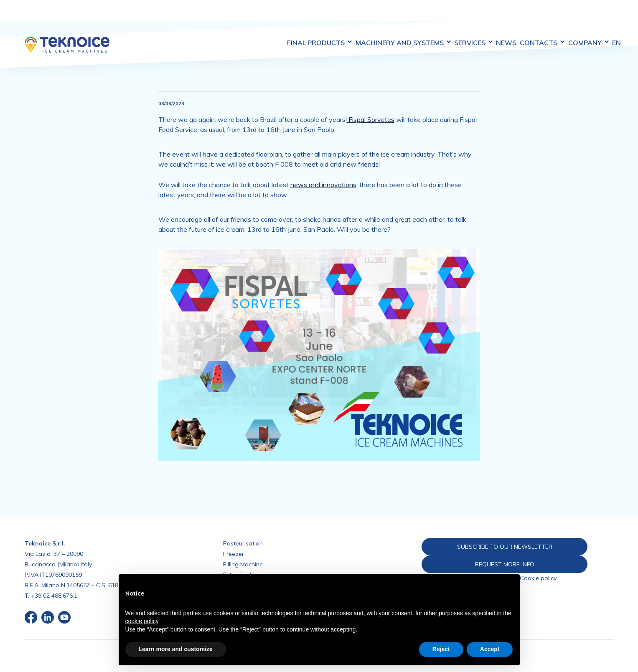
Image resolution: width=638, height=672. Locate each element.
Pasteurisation (243, 528)
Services (451, 16)
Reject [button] (441, 649)
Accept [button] (490, 649)
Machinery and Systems (376, 16)
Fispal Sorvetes (371, 104)
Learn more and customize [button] (176, 649)
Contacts (530, 16)
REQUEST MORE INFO (491, 549)
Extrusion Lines (243, 559)
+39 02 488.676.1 (54, 580)
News (489, 16)
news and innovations (323, 169)
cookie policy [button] (142, 621)
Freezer (234, 538)
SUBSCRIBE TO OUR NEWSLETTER (490, 531)
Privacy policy (491, 563)
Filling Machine (243, 549)
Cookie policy (538, 563)
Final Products (288, 16)
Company (581, 16)
